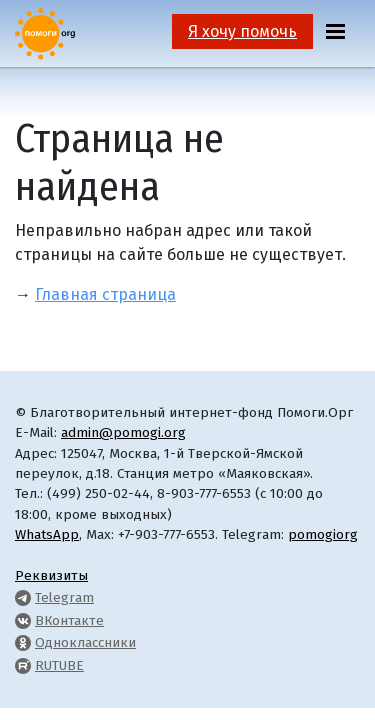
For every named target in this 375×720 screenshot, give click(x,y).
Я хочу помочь (242, 31)
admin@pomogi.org (123, 432)
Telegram (64, 597)
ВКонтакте (69, 620)
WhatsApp (47, 534)
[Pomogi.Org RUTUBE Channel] (23, 665)
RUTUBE (59, 665)
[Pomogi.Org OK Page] (23, 642)
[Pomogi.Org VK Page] (23, 620)
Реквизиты (51, 575)
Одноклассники (85, 642)
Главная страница (105, 294)
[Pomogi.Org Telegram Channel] (23, 597)
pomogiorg (323, 534)
